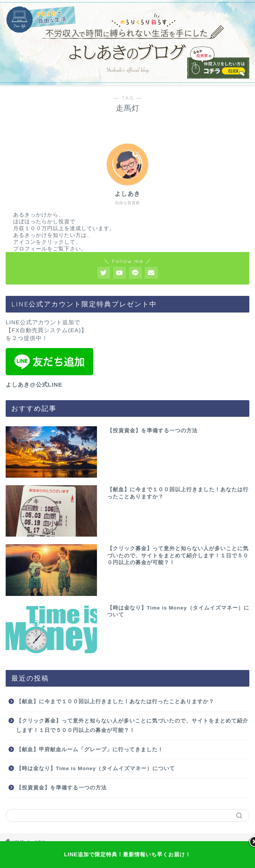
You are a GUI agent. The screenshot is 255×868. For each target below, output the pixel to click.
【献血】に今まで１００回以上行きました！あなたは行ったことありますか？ (115, 702)
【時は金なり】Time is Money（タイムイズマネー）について (96, 768)
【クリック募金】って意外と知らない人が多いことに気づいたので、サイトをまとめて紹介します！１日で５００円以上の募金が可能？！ (132, 726)
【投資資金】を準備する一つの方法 (61, 788)
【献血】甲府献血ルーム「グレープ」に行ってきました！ (90, 750)
